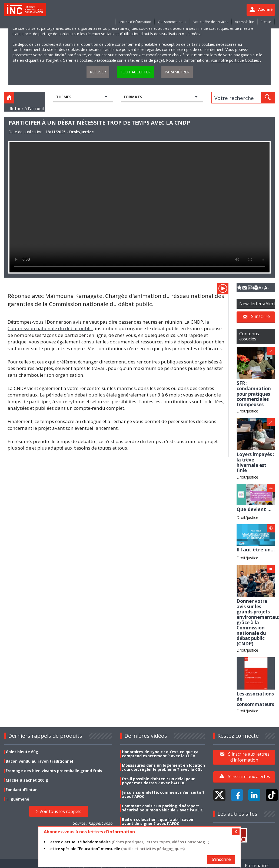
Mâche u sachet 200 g (27, 780)
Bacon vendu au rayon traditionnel (39, 761)
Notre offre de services (210, 22)
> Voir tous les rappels (59, 811)
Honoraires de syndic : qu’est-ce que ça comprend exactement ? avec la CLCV (160, 754)
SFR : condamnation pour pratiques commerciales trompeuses (254, 394)
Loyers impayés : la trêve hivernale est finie (255, 462)
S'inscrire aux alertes (249, 776)
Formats (133, 97)
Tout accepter (135, 72)
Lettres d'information (135, 22)
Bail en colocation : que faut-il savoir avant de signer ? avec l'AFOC (158, 821)
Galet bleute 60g (22, 752)
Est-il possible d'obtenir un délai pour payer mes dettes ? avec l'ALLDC (158, 781)
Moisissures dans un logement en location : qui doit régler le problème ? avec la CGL (163, 767)
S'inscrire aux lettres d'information (249, 757)
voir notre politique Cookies (235, 60)
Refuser (98, 72)
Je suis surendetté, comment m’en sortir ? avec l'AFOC (163, 794)
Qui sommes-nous (172, 22)
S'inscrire (260, 316)
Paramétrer (177, 72)
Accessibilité (244, 22)
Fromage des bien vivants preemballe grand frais (54, 771)
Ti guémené (17, 799)
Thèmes (64, 97)
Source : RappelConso (92, 823)
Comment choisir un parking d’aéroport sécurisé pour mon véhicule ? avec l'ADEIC (162, 808)
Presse (266, 22)
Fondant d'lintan (22, 790)
